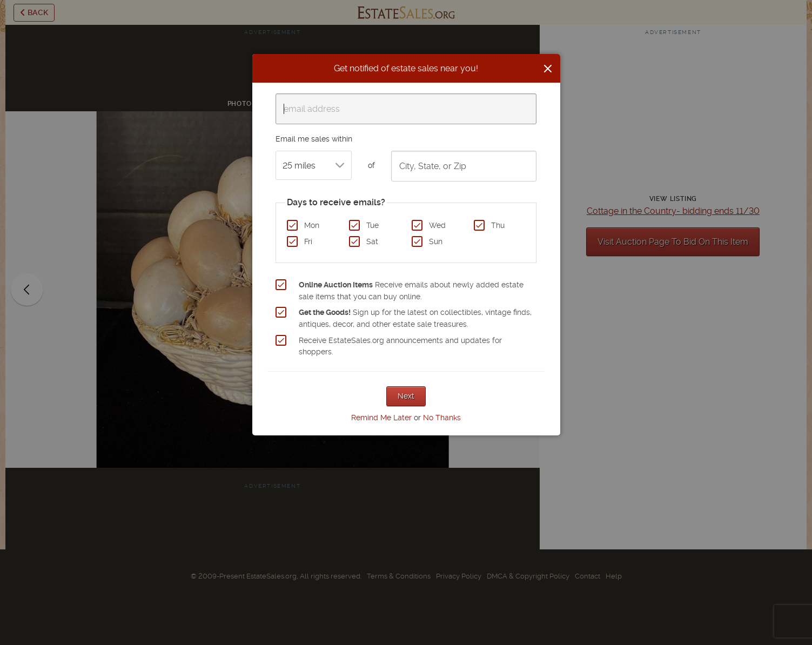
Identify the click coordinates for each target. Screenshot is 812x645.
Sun (436, 241)
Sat (372, 241)
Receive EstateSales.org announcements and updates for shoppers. (400, 346)
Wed (437, 225)
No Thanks (442, 418)
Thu (498, 225)
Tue (373, 225)
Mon (312, 225)
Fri (308, 241)
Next (406, 396)
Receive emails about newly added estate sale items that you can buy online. (411, 291)
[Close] (548, 69)
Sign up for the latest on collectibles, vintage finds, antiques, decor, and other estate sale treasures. (415, 318)
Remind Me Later (381, 418)
